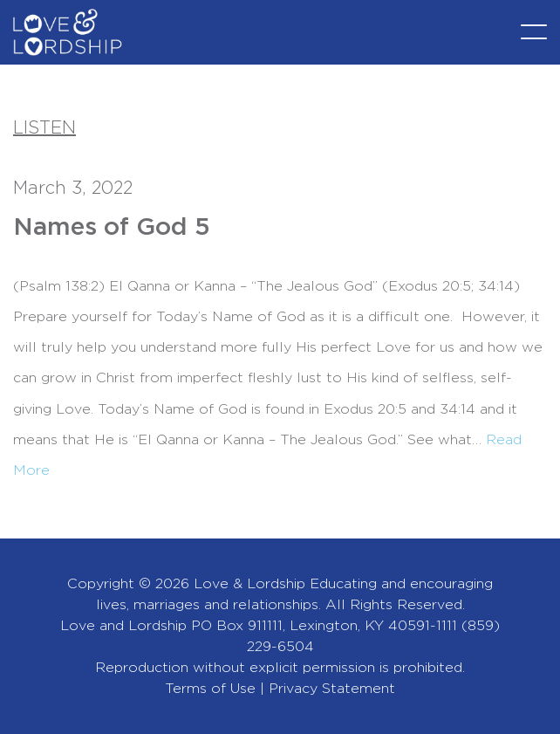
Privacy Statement (332, 689)
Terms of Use (210, 689)
